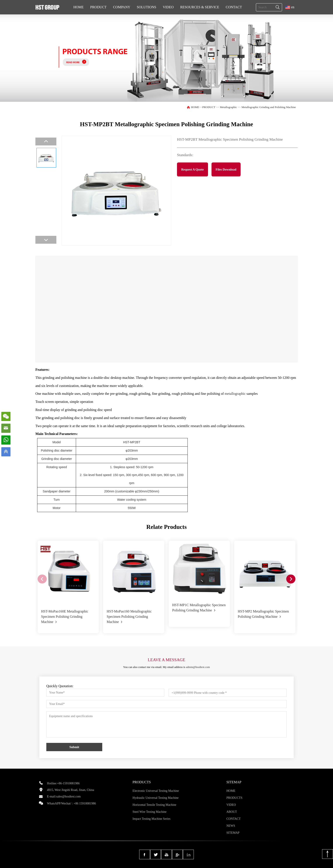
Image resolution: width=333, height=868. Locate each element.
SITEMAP (233, 833)
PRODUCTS (234, 798)
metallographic (235, 394)
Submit (74, 747)
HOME (79, 7)
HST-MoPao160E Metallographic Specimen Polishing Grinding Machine (65, 617)
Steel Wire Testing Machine (150, 812)
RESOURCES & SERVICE (200, 7)
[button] (291, 579)
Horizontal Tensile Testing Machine (154, 805)
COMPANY (122, 7)
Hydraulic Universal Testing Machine (156, 798)
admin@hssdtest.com (198, 667)
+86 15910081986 (85, 803)
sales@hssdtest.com (68, 796)
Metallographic (228, 107)
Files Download (226, 169)
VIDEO (168, 7)
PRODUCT (98, 7)
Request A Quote (192, 169)
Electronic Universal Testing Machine (156, 791)
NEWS (231, 826)
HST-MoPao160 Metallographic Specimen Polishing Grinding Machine (129, 617)
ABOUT (232, 812)
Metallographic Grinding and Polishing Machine (269, 107)
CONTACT (234, 7)
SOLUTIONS (147, 7)
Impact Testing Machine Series (152, 819)
